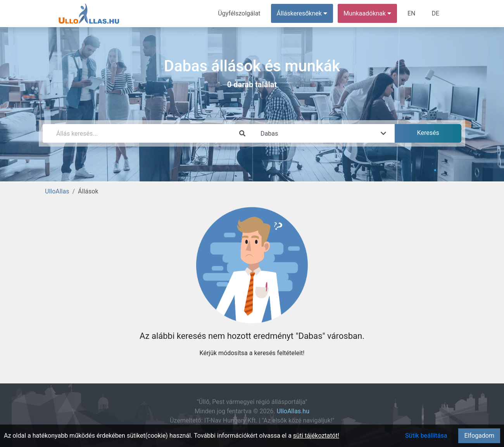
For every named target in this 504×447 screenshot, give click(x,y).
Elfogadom (479, 436)
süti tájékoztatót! (316, 436)
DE (435, 13)
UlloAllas (57, 191)
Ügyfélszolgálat (239, 13)
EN (412, 13)
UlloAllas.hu (293, 411)
